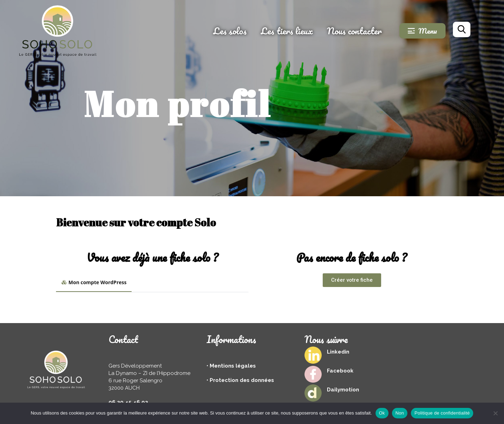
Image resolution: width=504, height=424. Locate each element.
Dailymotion (343, 390)
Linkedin (338, 352)
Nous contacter (354, 31)
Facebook (340, 371)
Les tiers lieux (287, 31)
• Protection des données (240, 380)
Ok (382, 413)
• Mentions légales (231, 366)
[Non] (495, 413)
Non (400, 413)
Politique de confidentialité (442, 413)
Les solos (230, 31)
